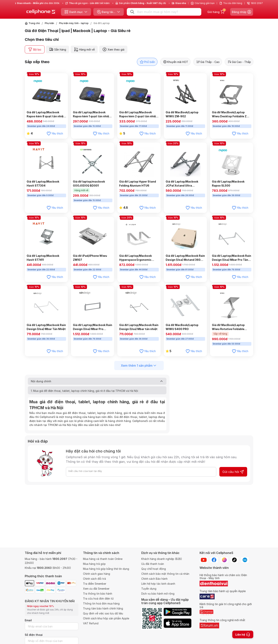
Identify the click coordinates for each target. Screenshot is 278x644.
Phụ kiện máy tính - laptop (74, 23)
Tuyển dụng (149, 589)
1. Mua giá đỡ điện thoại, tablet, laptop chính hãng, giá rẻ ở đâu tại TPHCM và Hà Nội (84, 391)
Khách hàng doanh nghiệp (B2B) (162, 559)
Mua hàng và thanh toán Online (103, 559)
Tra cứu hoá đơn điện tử (98, 599)
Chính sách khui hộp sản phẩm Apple (106, 618)
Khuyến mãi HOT (175, 62)
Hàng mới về (84, 49)
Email (28, 620)
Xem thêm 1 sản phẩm (139, 365)
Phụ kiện (49, 23)
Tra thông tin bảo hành (98, 594)
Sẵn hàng (58, 49)
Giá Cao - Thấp (239, 62)
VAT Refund (91, 623)
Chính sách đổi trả (94, 579)
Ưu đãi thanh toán (153, 564)
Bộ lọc (35, 49)
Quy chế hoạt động (154, 569)
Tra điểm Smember (95, 584)
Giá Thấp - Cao (208, 62)
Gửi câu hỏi (233, 472)
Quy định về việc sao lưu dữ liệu (103, 613)
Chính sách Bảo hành (154, 579)
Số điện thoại (34, 635)
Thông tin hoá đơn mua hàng (101, 603)
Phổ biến (147, 62)
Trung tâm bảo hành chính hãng (103, 608)
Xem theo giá (113, 49)
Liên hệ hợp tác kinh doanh (158, 584)
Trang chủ (34, 23)
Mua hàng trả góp (94, 564)
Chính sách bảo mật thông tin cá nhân (165, 574)
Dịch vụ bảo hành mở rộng (158, 594)
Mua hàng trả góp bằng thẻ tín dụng (106, 569)
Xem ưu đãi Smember (96, 589)
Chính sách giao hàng (97, 574)
